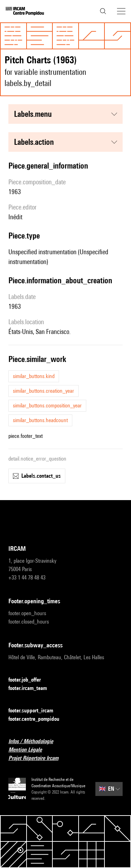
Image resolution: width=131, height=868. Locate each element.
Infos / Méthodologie (35, 742)
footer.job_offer (29, 680)
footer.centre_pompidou (38, 719)
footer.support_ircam (35, 711)
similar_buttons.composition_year (47, 405)
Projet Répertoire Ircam (38, 758)
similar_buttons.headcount (40, 420)
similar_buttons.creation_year (43, 391)
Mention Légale (29, 750)
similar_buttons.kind (34, 376)
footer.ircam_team (32, 688)
